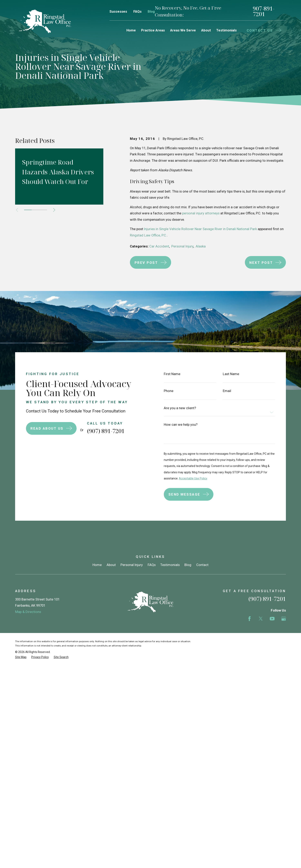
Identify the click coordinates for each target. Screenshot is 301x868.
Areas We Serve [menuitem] (183, 30)
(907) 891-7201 (267, 599)
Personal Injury (182, 246)
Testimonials (170, 565)
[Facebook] (249, 619)
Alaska (201, 246)
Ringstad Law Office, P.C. (148, 235)
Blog (151, 11)
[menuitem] (21, 657)
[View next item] (54, 210)
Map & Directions (28, 612)
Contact (202, 565)
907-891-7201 (264, 11)
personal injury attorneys (201, 213)
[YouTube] (272, 619)
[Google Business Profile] (284, 619)
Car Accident (159, 246)
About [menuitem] (206, 30)
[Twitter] (261, 619)
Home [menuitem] (131, 30)
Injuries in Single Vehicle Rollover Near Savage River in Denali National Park (200, 229)
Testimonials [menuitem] (226, 30)
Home (97, 565)
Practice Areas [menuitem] (153, 30)
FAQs (137, 11)
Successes (118, 11)
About (111, 565)
